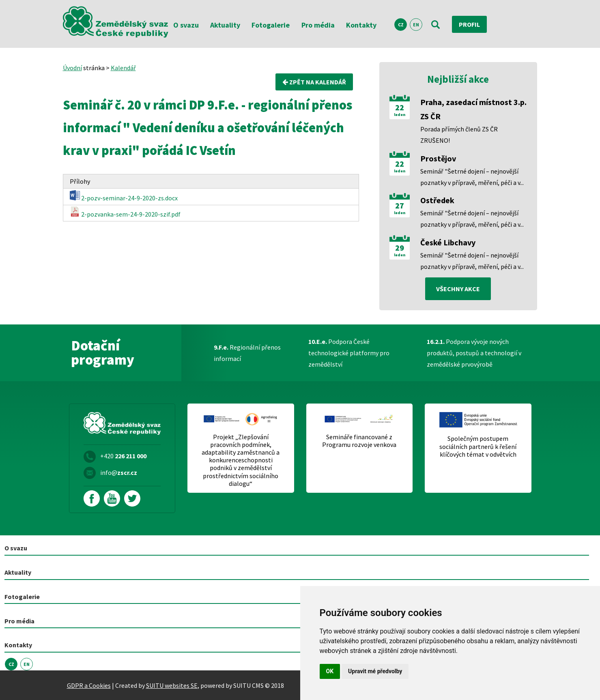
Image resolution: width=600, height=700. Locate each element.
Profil (469, 24)
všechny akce (458, 289)
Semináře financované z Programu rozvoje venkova (359, 441)
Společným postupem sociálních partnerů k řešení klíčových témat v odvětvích (478, 446)
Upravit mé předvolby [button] (375, 671)
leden (400, 115)
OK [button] (330, 671)
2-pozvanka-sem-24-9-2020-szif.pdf (125, 212)
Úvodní (72, 68)
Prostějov (438, 158)
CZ (401, 25)
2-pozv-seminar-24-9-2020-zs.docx (124, 196)
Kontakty (361, 25)
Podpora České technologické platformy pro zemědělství (349, 353)
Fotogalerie (271, 25)
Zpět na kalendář (314, 82)
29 (400, 248)
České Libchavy (448, 242)
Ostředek (437, 200)
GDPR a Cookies (89, 685)
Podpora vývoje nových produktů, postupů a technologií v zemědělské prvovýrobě (474, 353)
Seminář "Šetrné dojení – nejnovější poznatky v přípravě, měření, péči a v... (472, 177)
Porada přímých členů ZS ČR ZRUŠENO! (459, 135)
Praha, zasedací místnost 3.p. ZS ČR (473, 109)
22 (400, 107)
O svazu (186, 25)
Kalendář (123, 68)
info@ (119, 472)
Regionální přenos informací (247, 353)
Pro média (318, 25)
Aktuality (225, 25)
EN (416, 25)
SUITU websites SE (172, 685)
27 (400, 206)
